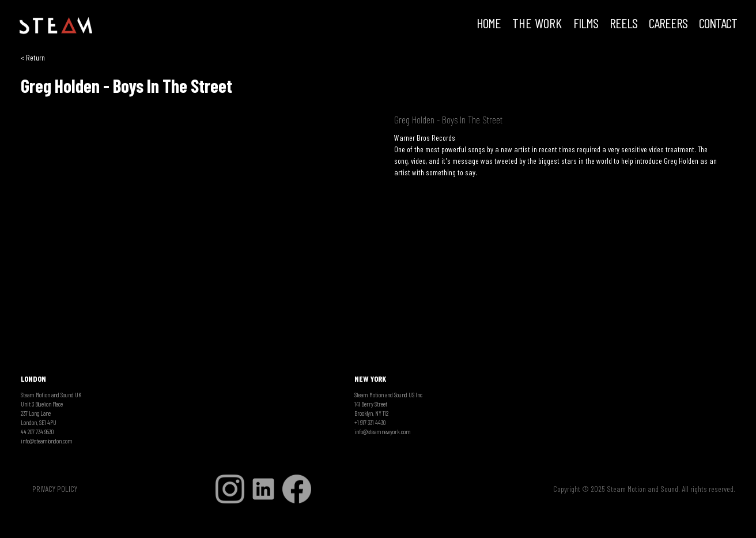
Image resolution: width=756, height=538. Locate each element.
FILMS (586, 24)
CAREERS (668, 24)
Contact (718, 24)
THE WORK (537, 24)
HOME (489, 24)
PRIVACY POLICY (55, 489)
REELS (623, 24)
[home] (56, 26)
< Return (33, 57)
